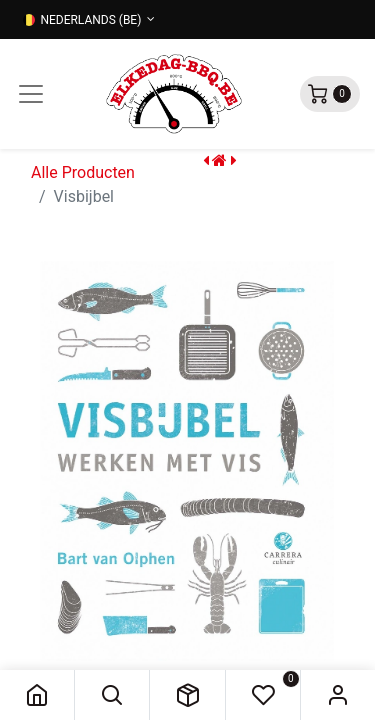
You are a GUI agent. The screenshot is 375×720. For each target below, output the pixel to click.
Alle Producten (83, 172)
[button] (112, 695)
